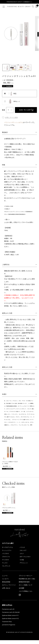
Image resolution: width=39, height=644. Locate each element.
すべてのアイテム (7, 551)
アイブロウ (5, 564)
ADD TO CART (25, 110)
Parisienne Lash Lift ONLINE (11, 616)
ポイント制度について (26, 589)
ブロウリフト (6, 560)
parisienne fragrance (9, 629)
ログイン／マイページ (9, 589)
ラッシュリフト (7, 554)
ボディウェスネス (25, 560)
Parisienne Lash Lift (8, 613)
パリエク (22, 551)
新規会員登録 (6, 586)
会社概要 (22, 592)
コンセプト (5, 583)
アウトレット (24, 567)
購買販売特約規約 (24, 586)
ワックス (5, 567)
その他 (22, 564)
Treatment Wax (7, 625)
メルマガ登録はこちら (26, 595)
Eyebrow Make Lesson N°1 (10, 619)
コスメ (22, 557)
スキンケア (23, 554)
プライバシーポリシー (26, 579)
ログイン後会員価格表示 (9, 86)
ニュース (5, 579)
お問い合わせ (6, 592)
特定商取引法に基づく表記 (27, 583)
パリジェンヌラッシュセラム (14, 123)
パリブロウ (5, 557)
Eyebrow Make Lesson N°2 (10, 622)
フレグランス (6, 570)
